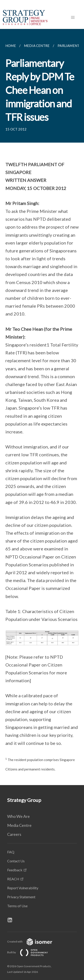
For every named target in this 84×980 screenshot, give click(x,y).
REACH (13, 879)
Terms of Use (17, 906)
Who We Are (18, 816)
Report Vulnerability (23, 888)
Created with (33, 941)
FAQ (11, 852)
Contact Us (16, 861)
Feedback (15, 870)
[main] (42, 407)
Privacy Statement (21, 897)
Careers (14, 834)
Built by (31, 952)
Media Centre (19, 825)
